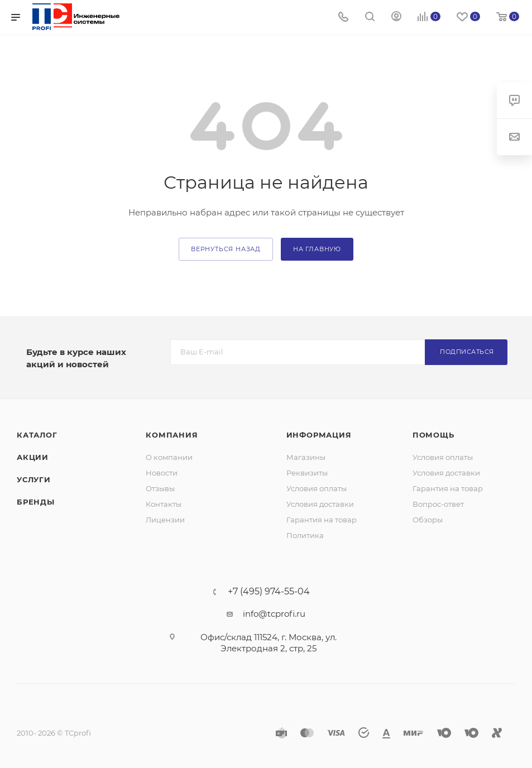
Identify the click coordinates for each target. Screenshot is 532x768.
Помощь (433, 435)
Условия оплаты (317, 488)
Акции (33, 457)
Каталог (37, 435)
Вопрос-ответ (438, 504)
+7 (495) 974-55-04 (269, 592)
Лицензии (165, 520)
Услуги (34, 479)
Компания (172, 435)
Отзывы (160, 488)
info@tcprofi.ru (274, 614)
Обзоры (428, 520)
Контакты (164, 504)
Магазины (306, 457)
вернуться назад (226, 249)
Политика (305, 535)
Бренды (36, 502)
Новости (162, 473)
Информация (319, 435)
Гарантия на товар (322, 520)
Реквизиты (307, 473)
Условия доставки (320, 504)
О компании (169, 457)
